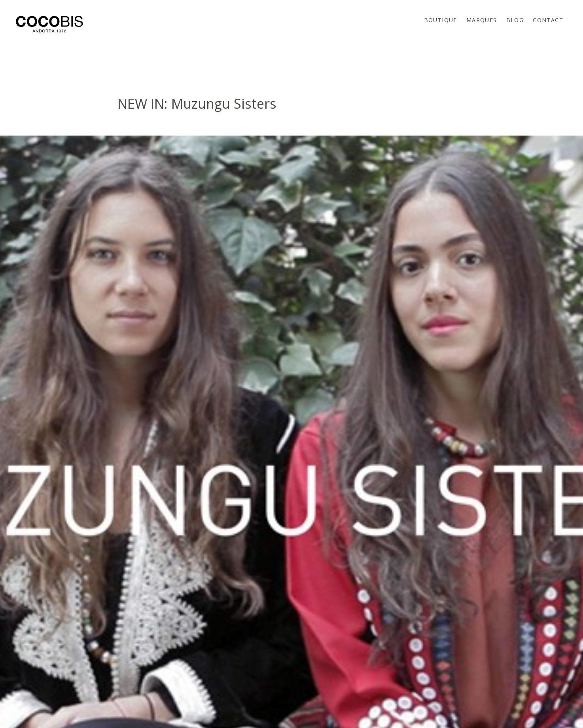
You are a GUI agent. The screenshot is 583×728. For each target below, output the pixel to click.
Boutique (441, 20)
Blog (515, 20)
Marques (482, 20)
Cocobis (49, 24)
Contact (548, 20)
